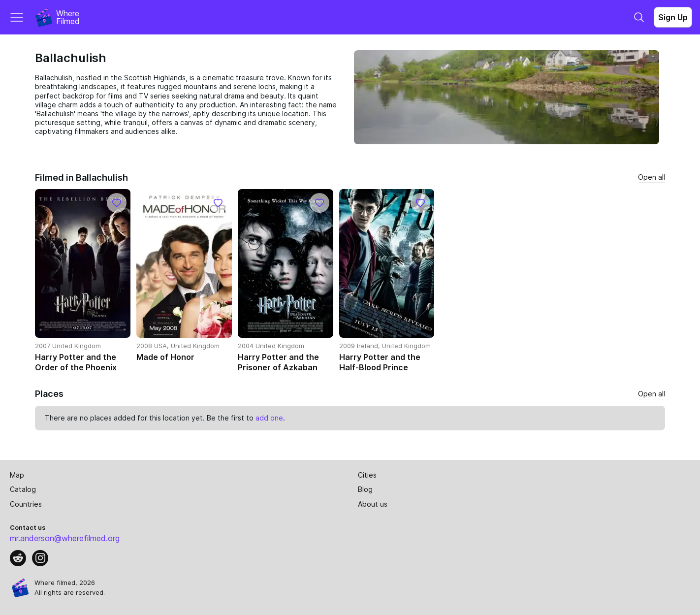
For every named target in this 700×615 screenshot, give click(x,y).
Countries (26, 504)
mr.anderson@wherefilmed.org (65, 538)
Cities (367, 475)
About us (373, 504)
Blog (365, 489)
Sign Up (673, 17)
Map (17, 475)
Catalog (23, 489)
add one (269, 418)
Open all (652, 177)
